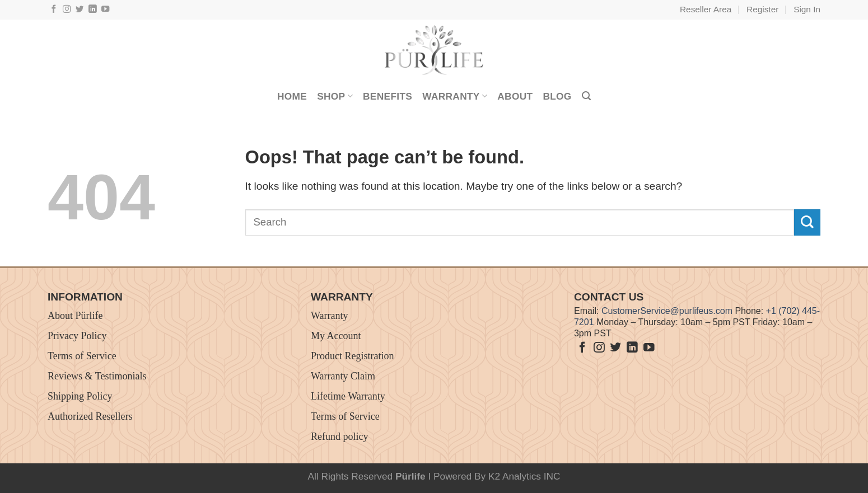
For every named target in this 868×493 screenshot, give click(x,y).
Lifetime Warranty (348, 396)
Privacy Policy (77, 336)
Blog (557, 96)
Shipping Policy (80, 396)
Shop (335, 96)
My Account (336, 336)
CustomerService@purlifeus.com (667, 311)
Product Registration (352, 356)
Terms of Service (82, 356)
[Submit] (807, 222)
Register (762, 9)
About (515, 96)
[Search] (586, 96)
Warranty (455, 96)
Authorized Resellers (90, 416)
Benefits (388, 96)
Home (292, 96)
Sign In (807, 9)
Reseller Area (706, 9)
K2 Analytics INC (524, 476)
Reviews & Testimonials (97, 376)
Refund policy (339, 436)
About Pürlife (75, 316)
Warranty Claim (343, 376)
